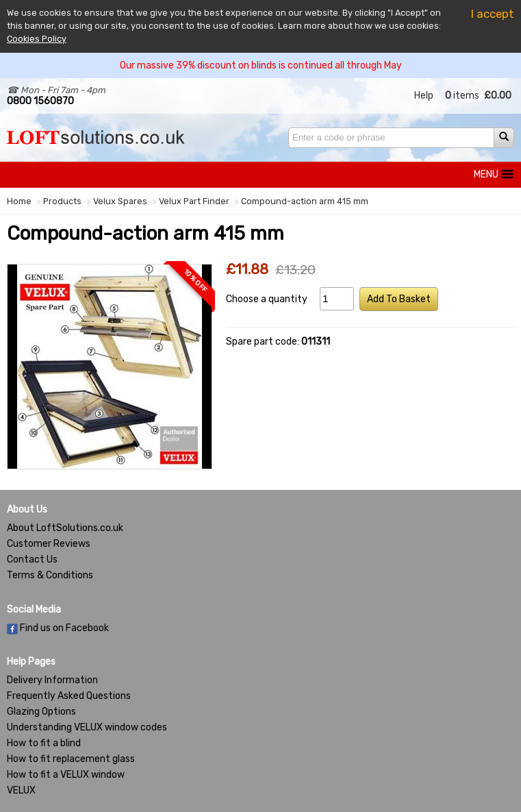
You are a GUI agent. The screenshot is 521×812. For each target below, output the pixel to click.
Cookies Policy (37, 39)
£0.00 (498, 96)
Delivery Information (52, 680)
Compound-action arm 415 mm (305, 201)
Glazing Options (41, 712)
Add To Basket (399, 299)
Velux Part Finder (194, 201)
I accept (493, 14)
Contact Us (32, 559)
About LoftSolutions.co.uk (65, 528)
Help (424, 96)
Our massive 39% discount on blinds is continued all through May (261, 65)
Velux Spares (120, 201)
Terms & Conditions (50, 575)
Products (62, 201)
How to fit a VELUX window (66, 775)
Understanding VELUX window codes (87, 727)
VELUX (21, 790)
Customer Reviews (49, 544)
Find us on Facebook (58, 628)
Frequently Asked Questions (69, 696)
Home (19, 201)
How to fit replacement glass (71, 759)
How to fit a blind (44, 743)
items (462, 96)
